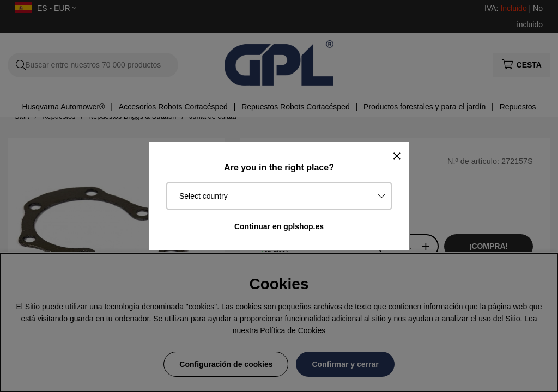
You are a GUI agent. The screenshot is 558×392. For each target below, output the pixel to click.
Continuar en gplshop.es (279, 226)
